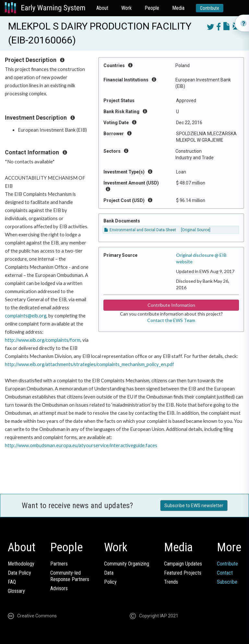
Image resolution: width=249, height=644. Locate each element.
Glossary (16, 591)
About (102, 8)
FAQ (12, 582)
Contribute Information (171, 305)
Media (178, 8)
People (152, 8)
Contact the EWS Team (171, 320)
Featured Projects (183, 573)
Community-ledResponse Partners (70, 576)
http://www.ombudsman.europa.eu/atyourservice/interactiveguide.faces (81, 445)
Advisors (59, 588)
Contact (225, 573)
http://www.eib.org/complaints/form (43, 340)
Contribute (210, 8)
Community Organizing (127, 564)
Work (126, 8)
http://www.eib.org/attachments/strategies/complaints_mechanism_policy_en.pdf (89, 364)
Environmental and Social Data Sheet (140, 230)
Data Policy (19, 573)
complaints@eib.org (26, 316)
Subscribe (227, 582)
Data (109, 573)
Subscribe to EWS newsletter (194, 506)
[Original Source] (196, 230)
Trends (171, 582)
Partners (59, 564)
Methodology (21, 564)
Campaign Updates (183, 564)
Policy (110, 582)
